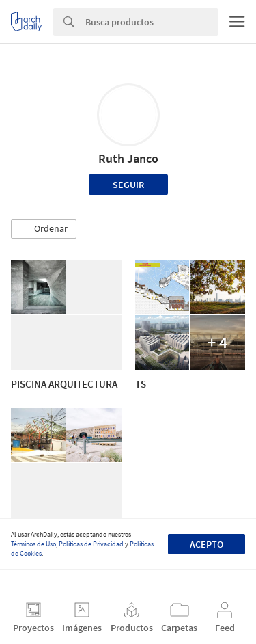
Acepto (207, 544)
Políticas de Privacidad (91, 544)
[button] (44, 229)
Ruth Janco (128, 158)
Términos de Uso (33, 544)
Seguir (128, 185)
